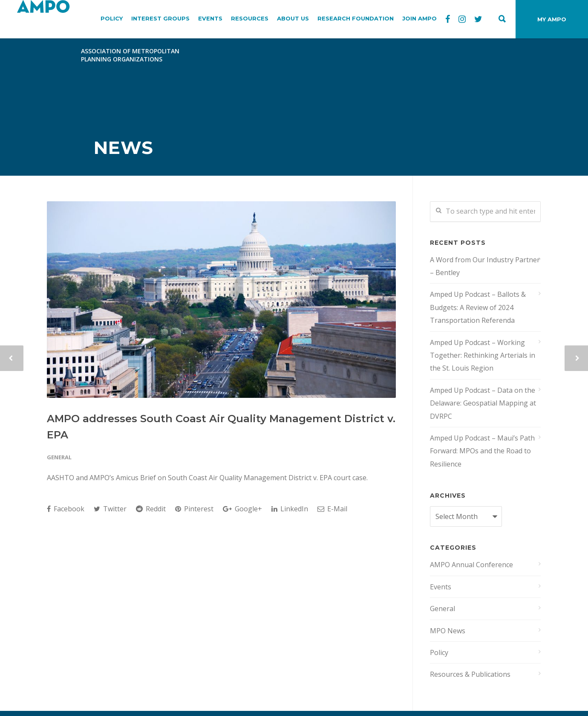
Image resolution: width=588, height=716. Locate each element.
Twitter (110, 509)
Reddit (151, 509)
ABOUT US (293, 18)
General (59, 457)
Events (441, 587)
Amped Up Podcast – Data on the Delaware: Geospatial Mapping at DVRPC (483, 403)
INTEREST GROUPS (160, 18)
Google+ (242, 509)
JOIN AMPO (419, 18)
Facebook (66, 509)
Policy (439, 652)
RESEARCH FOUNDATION (356, 18)
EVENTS (210, 18)
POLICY (112, 18)
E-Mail (332, 509)
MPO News (448, 631)
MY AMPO (552, 19)
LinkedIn (290, 509)
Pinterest (194, 509)
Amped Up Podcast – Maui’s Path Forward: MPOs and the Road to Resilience (482, 451)
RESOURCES (250, 18)
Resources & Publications (470, 674)
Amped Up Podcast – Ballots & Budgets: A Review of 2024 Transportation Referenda (478, 307)
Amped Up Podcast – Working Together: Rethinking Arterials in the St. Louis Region (483, 355)
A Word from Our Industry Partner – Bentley (485, 266)
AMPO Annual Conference (471, 565)
